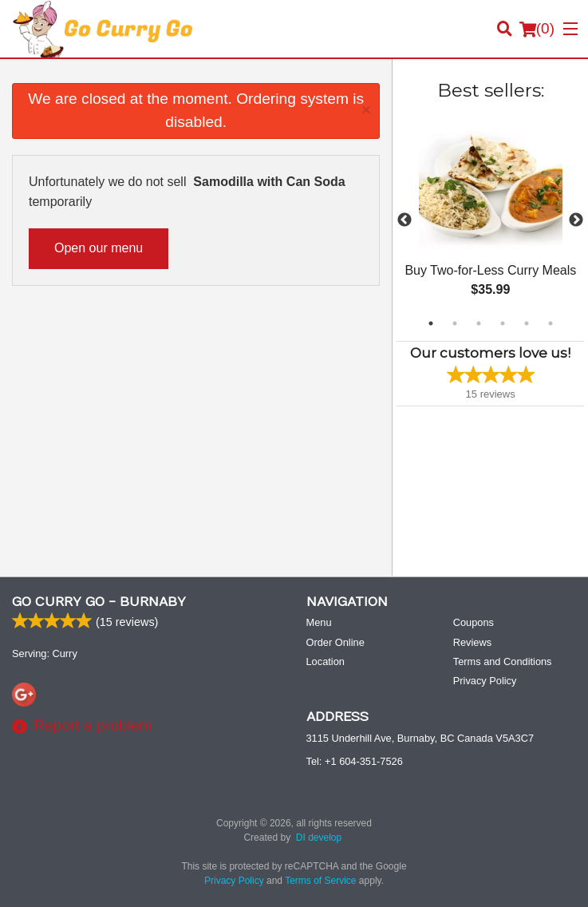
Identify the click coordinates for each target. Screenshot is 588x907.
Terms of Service (320, 881)
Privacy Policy (485, 681)
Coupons (474, 622)
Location (326, 661)
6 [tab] (551, 323)
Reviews (472, 642)
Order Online (335, 642)
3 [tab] (479, 323)
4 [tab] (503, 323)
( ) (537, 29)
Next (576, 220)
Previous (404, 220)
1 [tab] (431, 323)
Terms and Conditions (503, 661)
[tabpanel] (490, 220)
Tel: (355, 761)
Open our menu (99, 248)
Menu (319, 622)
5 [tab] (527, 323)
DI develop (319, 838)
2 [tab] (455, 323)
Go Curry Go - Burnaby (99, 602)
